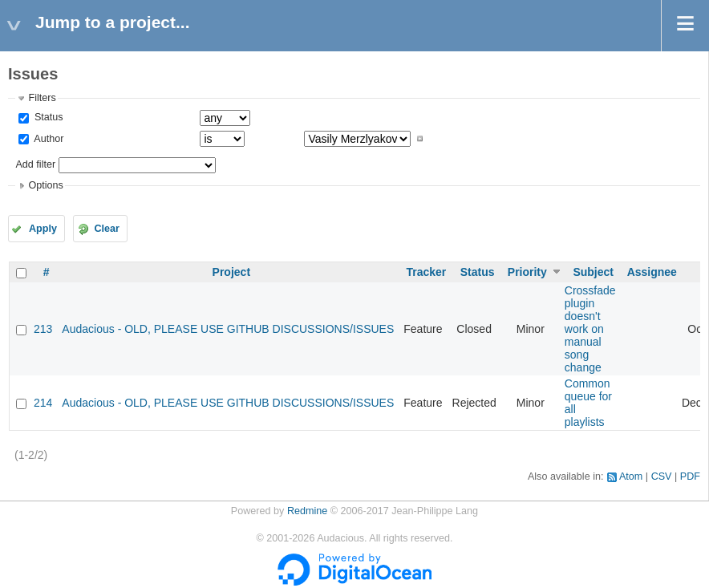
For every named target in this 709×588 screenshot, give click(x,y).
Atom (631, 476)
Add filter (35, 164)
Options (45, 185)
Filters (42, 98)
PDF (690, 476)
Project (231, 272)
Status (47, 117)
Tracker (426, 272)
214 (43, 403)
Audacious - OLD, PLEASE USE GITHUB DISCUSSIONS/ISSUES (228, 329)
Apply (43, 229)
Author (47, 139)
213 (43, 329)
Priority (527, 272)
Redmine (307, 511)
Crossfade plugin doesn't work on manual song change (590, 329)
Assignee (652, 272)
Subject (593, 272)
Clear (107, 229)
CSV (662, 476)
